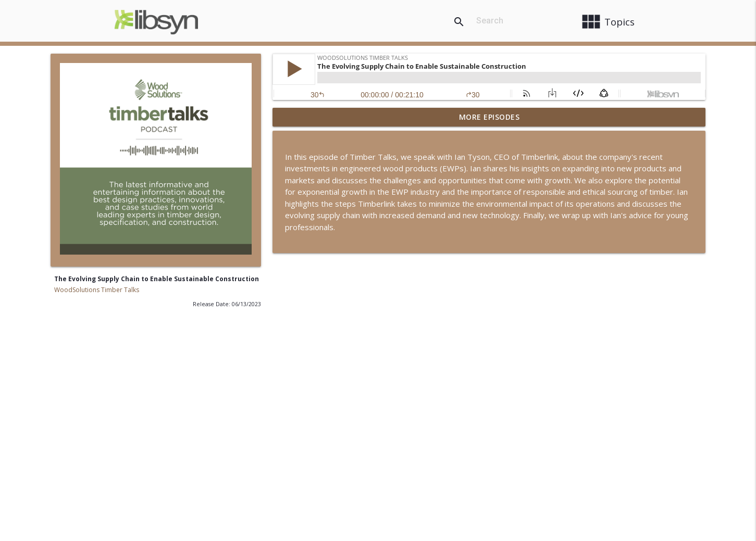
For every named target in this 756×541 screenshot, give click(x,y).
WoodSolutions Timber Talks (97, 290)
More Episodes (489, 117)
